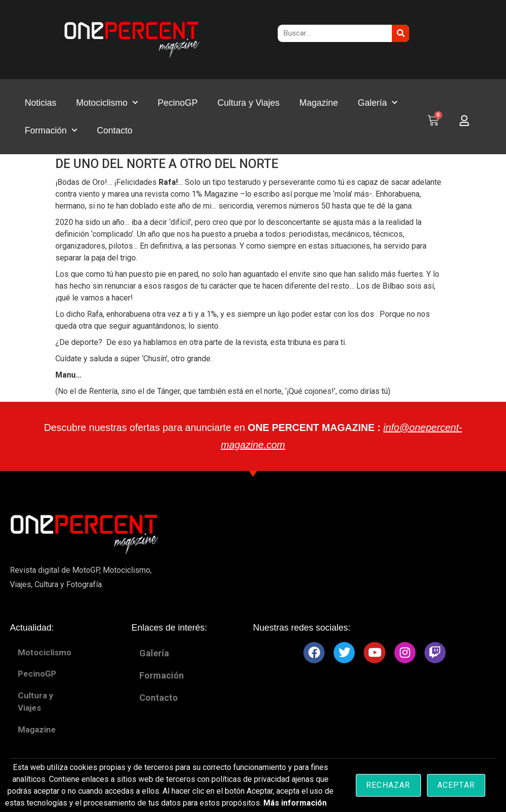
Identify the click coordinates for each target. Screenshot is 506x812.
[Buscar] (401, 33)
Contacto (115, 130)
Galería (378, 103)
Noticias (41, 103)
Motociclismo (107, 103)
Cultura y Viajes (249, 103)
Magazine (319, 103)
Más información (295, 803)
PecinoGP (178, 103)
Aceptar (456, 785)
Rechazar (388, 785)
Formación (51, 131)
